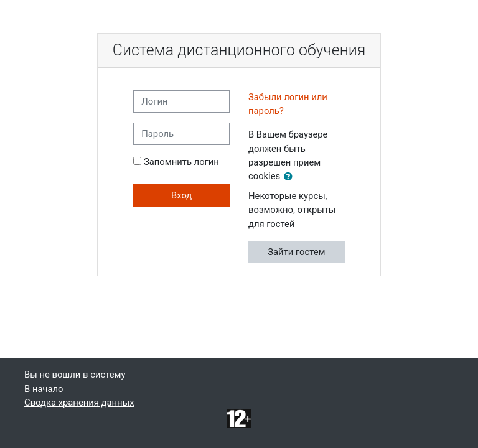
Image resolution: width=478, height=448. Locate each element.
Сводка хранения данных (79, 403)
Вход (181, 195)
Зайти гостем (296, 252)
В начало (44, 389)
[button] (291, 177)
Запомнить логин (181, 162)
